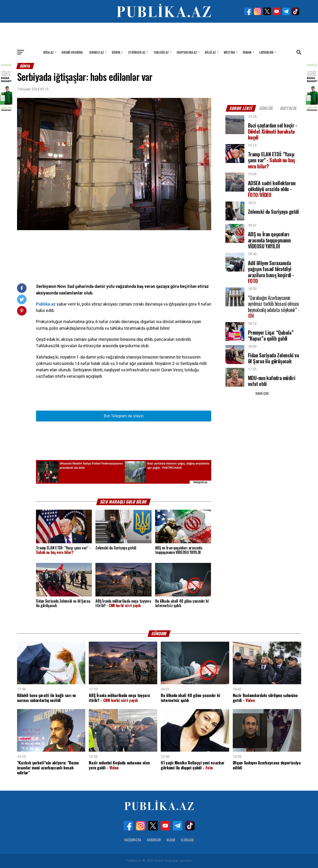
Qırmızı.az (97, 52)
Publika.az (46, 304)
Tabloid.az (161, 52)
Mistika (229, 52)
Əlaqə (171, 840)
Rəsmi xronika (72, 52)
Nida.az (49, 52)
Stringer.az (137, 52)
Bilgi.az (210, 52)
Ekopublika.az (187, 52)
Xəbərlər (154, 840)
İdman (247, 52)
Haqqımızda (133, 840)
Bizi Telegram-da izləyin (124, 416)
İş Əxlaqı (187, 840)
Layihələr (266, 52)
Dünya (116, 52)
